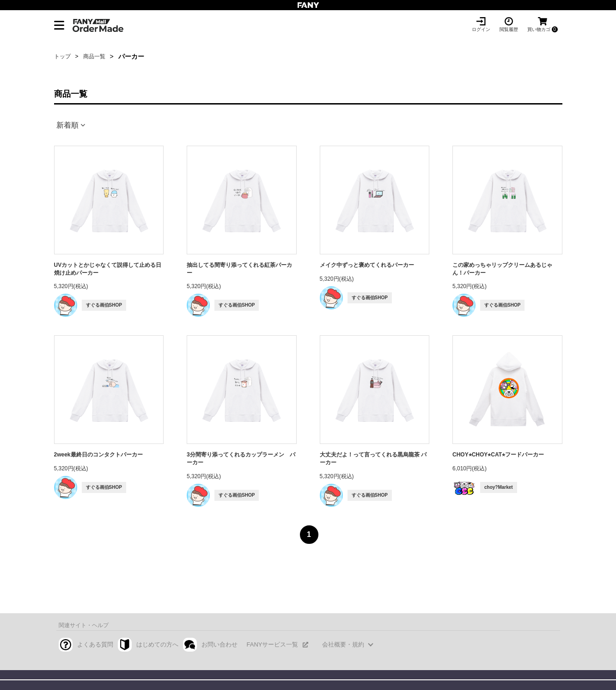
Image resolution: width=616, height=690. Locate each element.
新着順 (67, 125)
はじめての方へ (157, 644)
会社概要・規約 (343, 644)
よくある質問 (95, 644)
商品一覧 (94, 56)
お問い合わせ (220, 644)
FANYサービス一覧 (273, 644)
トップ (62, 56)
